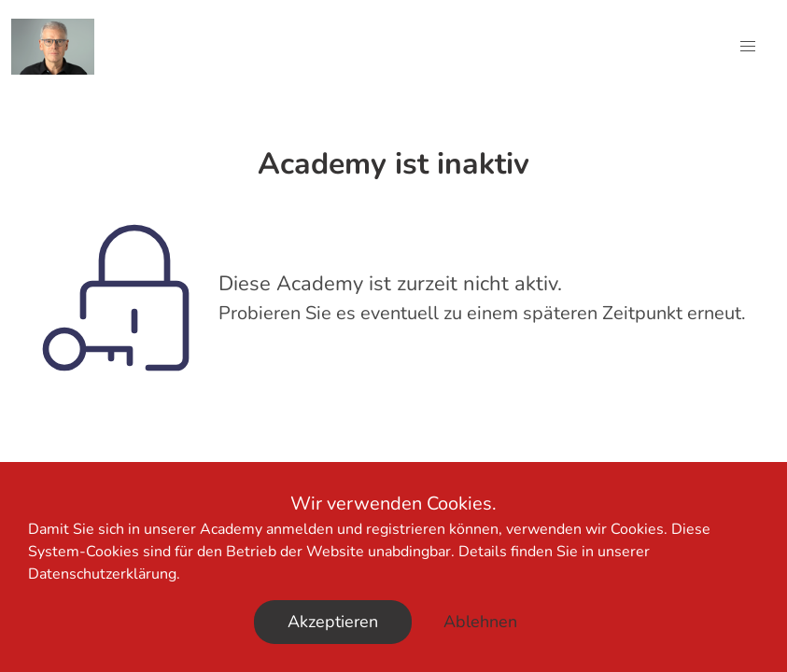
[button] (748, 47)
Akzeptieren (333, 622)
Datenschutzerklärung (102, 574)
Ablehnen (480, 622)
